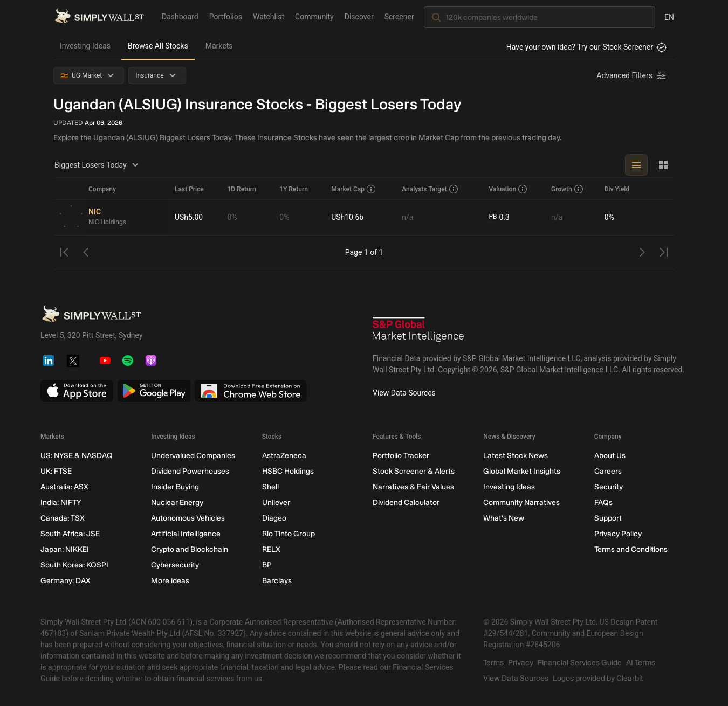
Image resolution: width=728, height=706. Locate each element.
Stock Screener (628, 47)
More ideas (170, 581)
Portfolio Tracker (401, 456)
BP (267, 565)
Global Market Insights (522, 471)
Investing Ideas (85, 46)
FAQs (603, 503)
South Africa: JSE (70, 534)
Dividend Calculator (406, 503)
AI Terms (641, 663)
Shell (270, 487)
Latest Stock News (516, 456)
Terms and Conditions (631, 549)
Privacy (521, 663)
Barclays (277, 581)
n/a (407, 217)
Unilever (276, 503)
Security (609, 487)
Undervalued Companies (193, 456)
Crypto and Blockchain (190, 549)
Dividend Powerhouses (190, 471)
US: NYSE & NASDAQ (77, 456)
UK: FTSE (56, 471)
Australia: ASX (64, 487)
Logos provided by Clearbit (598, 678)
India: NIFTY (61, 503)
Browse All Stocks (158, 46)
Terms (493, 663)
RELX (271, 549)
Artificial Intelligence (186, 534)
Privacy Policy (618, 534)
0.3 (499, 217)
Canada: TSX (63, 518)
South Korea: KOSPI (74, 565)
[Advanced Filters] (632, 75)
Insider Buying (175, 487)
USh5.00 (189, 217)
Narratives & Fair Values (413, 487)
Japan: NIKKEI (65, 549)
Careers (608, 471)
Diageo (274, 518)
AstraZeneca (284, 456)
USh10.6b (347, 217)
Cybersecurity (175, 565)
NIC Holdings (107, 223)
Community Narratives (521, 503)
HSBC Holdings (288, 471)
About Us (610, 456)
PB (493, 217)
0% (232, 217)
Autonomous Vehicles (188, 518)
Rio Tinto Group (289, 534)
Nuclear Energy (177, 503)
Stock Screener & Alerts (414, 471)
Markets (219, 46)
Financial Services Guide (580, 663)
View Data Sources (404, 393)
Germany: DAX (66, 581)
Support (608, 518)
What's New (504, 518)
